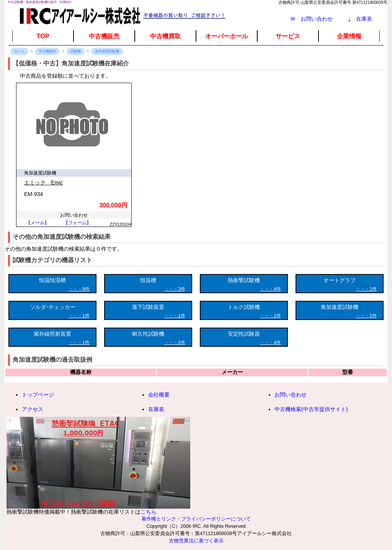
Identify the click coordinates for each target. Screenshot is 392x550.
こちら (149, 512)
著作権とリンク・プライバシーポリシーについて (196, 519)
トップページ (38, 395)
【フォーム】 (77, 223)
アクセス (33, 409)
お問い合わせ (291, 395)
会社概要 (159, 395)
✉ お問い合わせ (312, 19)
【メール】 (38, 223)
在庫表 (360, 19)
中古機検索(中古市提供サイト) (311, 409)
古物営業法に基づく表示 (196, 541)
